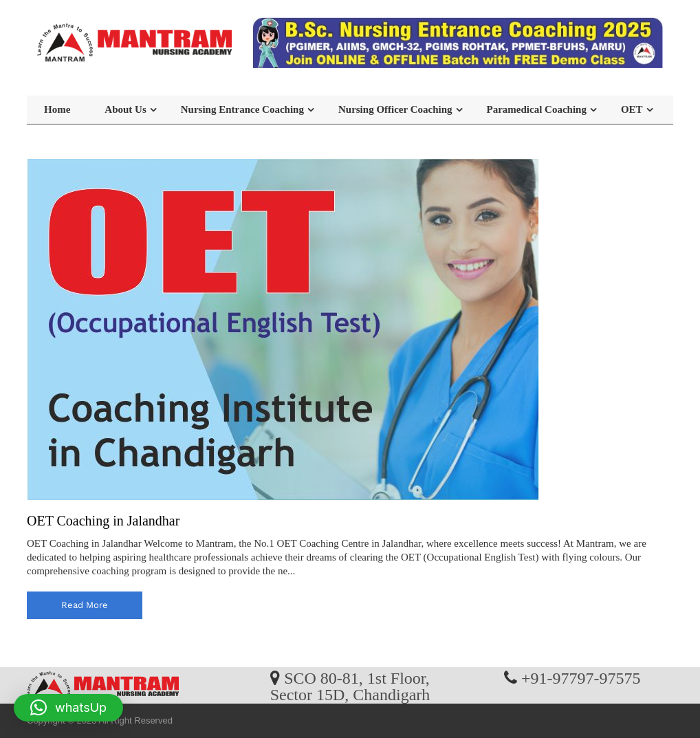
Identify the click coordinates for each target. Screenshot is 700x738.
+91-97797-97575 (581, 677)
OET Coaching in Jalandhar (103, 521)
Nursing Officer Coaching (395, 109)
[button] (68, 708)
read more (85, 605)
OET (632, 109)
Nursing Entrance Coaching (242, 109)
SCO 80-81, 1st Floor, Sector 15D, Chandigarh (350, 686)
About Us (125, 109)
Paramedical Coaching (537, 109)
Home (57, 109)
